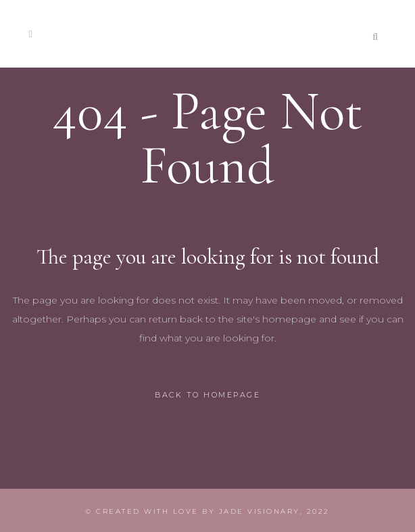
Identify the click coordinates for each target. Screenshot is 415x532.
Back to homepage (207, 395)
